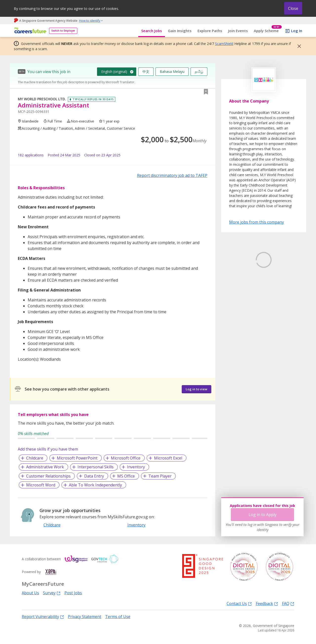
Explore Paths (210, 31)
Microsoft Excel (168, 458)
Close (293, 8)
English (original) (114, 72)
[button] (298, 46)
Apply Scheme (268, 31)
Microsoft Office (126, 458)
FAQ (288, 603)
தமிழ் (199, 72)
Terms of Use (118, 617)
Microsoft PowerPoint (77, 458)
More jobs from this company (257, 222)
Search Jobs (152, 31)
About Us (30, 593)
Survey (52, 593)
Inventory (136, 467)
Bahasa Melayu (172, 72)
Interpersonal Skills (96, 467)
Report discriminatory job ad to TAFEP (172, 175)
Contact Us (239, 603)
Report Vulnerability (43, 616)
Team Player (160, 476)
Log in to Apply (263, 515)
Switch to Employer (63, 31)
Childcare (35, 458)
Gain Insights (180, 31)
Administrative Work (45, 467)
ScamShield (224, 44)
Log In (297, 31)
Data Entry (94, 476)
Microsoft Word (41, 485)
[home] (30, 31)
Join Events (238, 31)
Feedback (267, 603)
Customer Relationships (48, 476)
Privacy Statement (85, 617)
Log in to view (197, 389)
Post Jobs (73, 593)
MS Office (126, 476)
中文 (146, 72)
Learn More (243, 297)
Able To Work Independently (95, 485)
